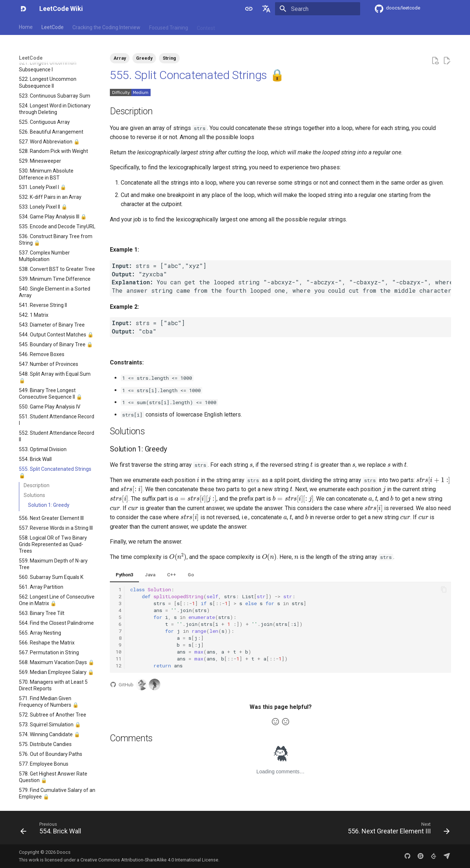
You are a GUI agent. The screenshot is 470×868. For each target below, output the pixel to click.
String (169, 58)
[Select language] (266, 9)
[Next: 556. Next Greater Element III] (397, 830)
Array (120, 58)
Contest (206, 27)
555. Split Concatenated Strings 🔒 (197, 75)
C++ (172, 575)
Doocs (64, 852)
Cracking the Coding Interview (106, 27)
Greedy (144, 58)
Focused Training (169, 27)
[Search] (318, 9)
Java (150, 575)
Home (26, 27)
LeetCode (53, 27)
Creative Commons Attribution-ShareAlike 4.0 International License (149, 860)
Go (191, 575)
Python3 (124, 575)
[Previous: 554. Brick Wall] (53, 830)
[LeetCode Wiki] (23, 9)
